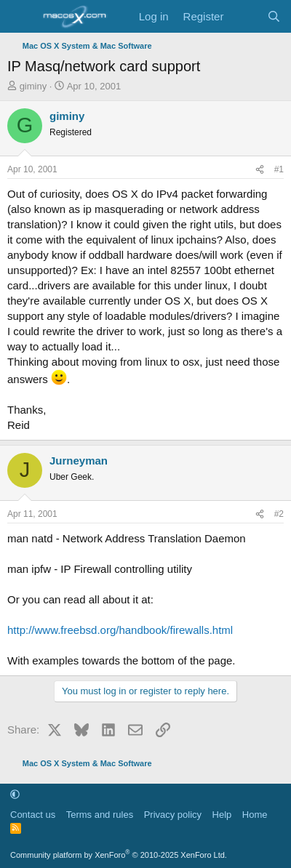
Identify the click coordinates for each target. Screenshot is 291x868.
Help (222, 815)
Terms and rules (100, 815)
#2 (279, 514)
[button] (15, 794)
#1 (279, 169)
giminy (33, 86)
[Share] (260, 170)
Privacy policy (173, 815)
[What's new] (245, 16)
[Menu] (20, 17)
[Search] (274, 16)
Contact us (33, 815)
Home (255, 815)
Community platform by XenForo (119, 855)
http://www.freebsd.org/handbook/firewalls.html (120, 630)
